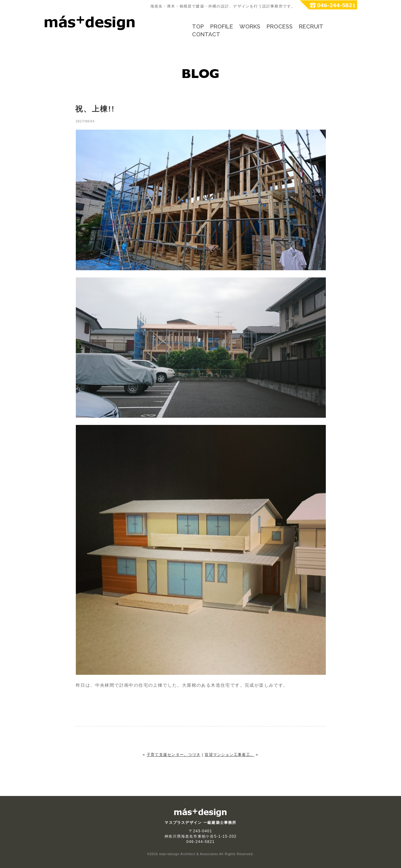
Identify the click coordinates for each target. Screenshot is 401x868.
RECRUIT (311, 26)
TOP (198, 26)
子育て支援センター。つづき (174, 755)
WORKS (250, 26)
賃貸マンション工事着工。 (229, 755)
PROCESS (280, 26)
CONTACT (206, 34)
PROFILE (222, 26)
